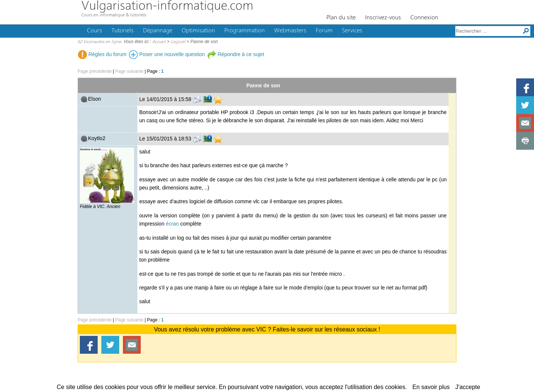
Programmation (245, 31)
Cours (95, 31)
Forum (324, 31)
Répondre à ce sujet (236, 54)
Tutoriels (123, 31)
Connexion (424, 18)
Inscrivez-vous (383, 18)
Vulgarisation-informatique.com (167, 7)
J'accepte (468, 387)
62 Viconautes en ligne (99, 42)
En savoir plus (431, 387)
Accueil (159, 42)
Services (352, 31)
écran (172, 224)
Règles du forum (102, 54)
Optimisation (198, 31)
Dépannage (158, 31)
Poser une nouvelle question (167, 54)
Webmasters (290, 31)
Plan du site (341, 18)
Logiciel (178, 42)
